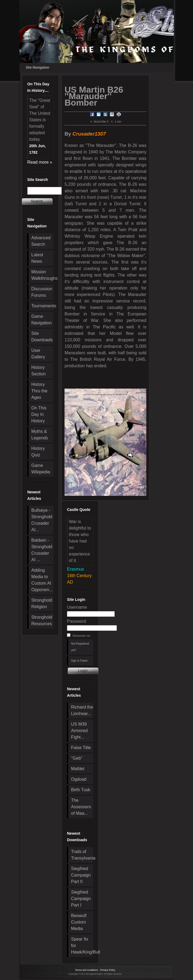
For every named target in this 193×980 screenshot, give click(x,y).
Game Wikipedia (41, 469)
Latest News (37, 258)
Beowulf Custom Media (79, 922)
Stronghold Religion (42, 603)
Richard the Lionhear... (82, 710)
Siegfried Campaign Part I (81, 899)
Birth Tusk (81, 790)
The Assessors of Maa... (81, 807)
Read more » (40, 162)
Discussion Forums (42, 292)
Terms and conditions (87, 970)
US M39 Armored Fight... (79, 731)
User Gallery (38, 354)
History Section (38, 371)
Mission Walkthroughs (42, 275)
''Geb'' (77, 758)
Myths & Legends (40, 435)
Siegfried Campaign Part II (81, 875)
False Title (81, 748)
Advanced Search (41, 241)
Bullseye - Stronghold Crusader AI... (42, 520)
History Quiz (38, 452)
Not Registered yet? (80, 647)
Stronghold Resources (42, 620)
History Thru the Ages (39, 391)
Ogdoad (79, 779)
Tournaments (42, 306)
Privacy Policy (108, 970)
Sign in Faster (79, 661)
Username (77, 607)
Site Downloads (42, 337)
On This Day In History (39, 414)
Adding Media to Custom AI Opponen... (42, 580)
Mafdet (78, 769)
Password (76, 621)
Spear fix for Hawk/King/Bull (82, 946)
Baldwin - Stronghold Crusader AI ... (42, 550)
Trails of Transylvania (82, 855)
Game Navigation (42, 320)
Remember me (82, 636)
